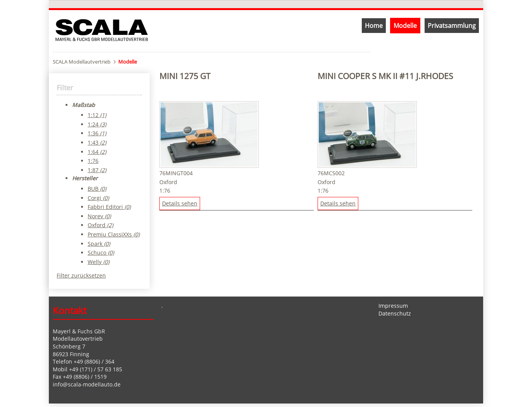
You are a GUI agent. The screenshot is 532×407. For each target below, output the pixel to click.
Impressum (393, 306)
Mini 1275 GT (185, 76)
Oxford (168, 182)
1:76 (165, 191)
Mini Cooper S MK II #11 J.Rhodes (385, 76)
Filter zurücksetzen (81, 275)
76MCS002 (331, 173)
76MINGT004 (176, 173)
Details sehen (180, 203)
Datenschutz (395, 313)
